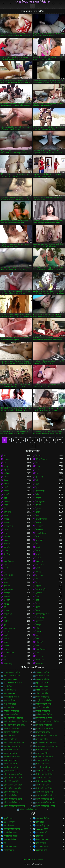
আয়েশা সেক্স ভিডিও (11, 750)
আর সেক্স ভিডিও (42, 750)
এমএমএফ (40, 561)
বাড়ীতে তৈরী (8, 575)
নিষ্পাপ (6, 484)
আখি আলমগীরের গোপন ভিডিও (15, 722)
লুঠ (37, 480)
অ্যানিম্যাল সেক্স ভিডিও (44, 715)
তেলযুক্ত (7, 593)
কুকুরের (6, 470)
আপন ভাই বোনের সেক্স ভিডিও (47, 736)
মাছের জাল (40, 663)
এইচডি (6, 487)
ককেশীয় (39, 554)
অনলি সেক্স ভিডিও (43, 697)
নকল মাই (7, 586)
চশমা (38, 600)
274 (59, 440)
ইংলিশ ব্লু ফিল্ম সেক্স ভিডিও (13, 785)
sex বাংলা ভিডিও (10, 690)
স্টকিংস (38, 498)
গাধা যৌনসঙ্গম (9, 561)
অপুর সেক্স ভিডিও (10, 704)
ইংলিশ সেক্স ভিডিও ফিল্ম (28, 810)
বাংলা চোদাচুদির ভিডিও (12, 829)
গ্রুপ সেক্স (7, 600)
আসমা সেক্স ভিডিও (10, 764)
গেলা (38, 607)
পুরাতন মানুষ (8, 663)
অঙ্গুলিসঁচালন (41, 519)
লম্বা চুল (39, 625)
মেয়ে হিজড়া (40, 618)
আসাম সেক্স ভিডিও (43, 764)
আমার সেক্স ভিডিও (10, 739)
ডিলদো (38, 558)
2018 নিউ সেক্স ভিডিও (12, 676)
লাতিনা (38, 586)
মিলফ (6, 480)
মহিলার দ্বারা (40, 491)
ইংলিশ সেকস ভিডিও (11, 792)
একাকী (6, 530)
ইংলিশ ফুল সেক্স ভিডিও (44, 781)
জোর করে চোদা (41, 850)
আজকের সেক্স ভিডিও (11, 729)
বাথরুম (6, 660)
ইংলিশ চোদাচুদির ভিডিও (44, 774)
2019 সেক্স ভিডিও (42, 676)
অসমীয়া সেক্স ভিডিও (43, 707)
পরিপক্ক (6, 579)
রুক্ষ (5, 607)
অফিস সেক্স (40, 660)
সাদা (37, 470)
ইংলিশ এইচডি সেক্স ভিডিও (45, 771)
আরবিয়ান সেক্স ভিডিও (12, 757)
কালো (38, 537)
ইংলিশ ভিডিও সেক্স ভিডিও (13, 788)
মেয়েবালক (40, 621)
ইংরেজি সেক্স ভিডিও (11, 771)
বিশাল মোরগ (8, 526)
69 (5, 618)
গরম (5, 498)
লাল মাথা (7, 544)
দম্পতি (6, 568)
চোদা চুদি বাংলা (9, 825)
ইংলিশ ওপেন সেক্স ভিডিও (13, 774)
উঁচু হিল (6, 621)
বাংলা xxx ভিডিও (10, 840)
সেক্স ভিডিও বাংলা (10, 833)
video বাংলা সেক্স (42, 690)
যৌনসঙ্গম (39, 632)
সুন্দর (38, 487)
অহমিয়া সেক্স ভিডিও (43, 711)
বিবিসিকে (7, 554)
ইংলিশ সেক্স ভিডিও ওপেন (45, 799)
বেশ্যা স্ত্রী (6, 565)
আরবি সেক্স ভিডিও (43, 753)
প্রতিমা (38, 646)
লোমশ (6, 516)
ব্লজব (6, 456)
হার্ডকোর (7, 459)
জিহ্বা (38, 639)
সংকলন (39, 523)
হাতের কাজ (40, 565)
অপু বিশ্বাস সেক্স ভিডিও (44, 700)
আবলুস (39, 604)
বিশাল (38, 611)
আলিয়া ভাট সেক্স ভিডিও (45, 757)
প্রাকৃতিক (7, 523)
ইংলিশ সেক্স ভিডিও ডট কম (45, 802)
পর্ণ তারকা (39, 526)
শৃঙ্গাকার (39, 509)
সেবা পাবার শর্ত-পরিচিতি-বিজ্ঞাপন (32, 860)
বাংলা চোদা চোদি (42, 833)
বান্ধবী (38, 547)
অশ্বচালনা (39, 466)
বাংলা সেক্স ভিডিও (42, 818)
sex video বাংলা (42, 686)
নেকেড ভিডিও (9, 850)
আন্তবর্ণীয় (7, 547)
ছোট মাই (7, 473)
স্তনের (6, 642)
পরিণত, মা (40, 656)
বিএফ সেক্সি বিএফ (42, 840)
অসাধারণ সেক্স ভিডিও (11, 711)
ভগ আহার (40, 575)
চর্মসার (6, 551)
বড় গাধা (7, 639)
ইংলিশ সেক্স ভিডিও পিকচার (45, 806)
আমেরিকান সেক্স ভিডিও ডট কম (47, 746)
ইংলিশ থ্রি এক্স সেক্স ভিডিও (13, 778)
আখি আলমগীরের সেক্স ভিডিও (15, 725)
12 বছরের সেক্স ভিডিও (12, 672)
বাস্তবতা (6, 611)
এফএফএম (40, 572)
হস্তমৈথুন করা (40, 502)
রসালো (6, 646)
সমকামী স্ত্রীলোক (41, 533)
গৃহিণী (38, 568)
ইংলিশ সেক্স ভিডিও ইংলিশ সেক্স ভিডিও (48, 795)
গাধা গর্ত (7, 597)
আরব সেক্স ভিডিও (10, 753)
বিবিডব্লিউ (39, 642)
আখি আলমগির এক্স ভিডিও (13, 718)
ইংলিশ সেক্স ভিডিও (10, 795)
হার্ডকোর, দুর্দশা (41, 589)
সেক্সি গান (39, 836)
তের (37, 484)
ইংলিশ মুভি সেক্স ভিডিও (44, 788)
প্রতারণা (39, 593)
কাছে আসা (40, 540)
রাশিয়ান (6, 632)
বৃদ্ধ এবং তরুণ (9, 653)
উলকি (38, 551)
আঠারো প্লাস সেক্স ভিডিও (45, 729)
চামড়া (38, 516)
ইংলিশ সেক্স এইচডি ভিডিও (45, 792)
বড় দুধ (6, 466)
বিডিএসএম (8, 614)
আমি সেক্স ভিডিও (42, 739)
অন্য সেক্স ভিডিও (10, 700)
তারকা (6, 572)
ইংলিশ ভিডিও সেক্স (43, 785)
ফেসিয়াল (7, 537)
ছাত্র (37, 597)
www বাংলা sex (9, 693)
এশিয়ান (6, 491)
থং (37, 579)
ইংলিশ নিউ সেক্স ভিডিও (12, 781)
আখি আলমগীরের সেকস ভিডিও (47, 722)
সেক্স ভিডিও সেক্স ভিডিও (32, 2)
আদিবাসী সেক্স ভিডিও (11, 732)
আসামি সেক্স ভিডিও (11, 767)
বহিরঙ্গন (6, 540)
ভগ (5, 463)
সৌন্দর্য (6, 494)
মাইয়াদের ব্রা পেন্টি (10, 628)
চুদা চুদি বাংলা (8, 818)
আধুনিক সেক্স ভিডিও (43, 732)
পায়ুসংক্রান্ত (7, 512)
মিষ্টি (5, 533)
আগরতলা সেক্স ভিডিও (44, 725)
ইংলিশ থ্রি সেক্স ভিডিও (44, 778)
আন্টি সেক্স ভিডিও (10, 736)
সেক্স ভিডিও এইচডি (11, 836)
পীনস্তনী (39, 456)
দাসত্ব (38, 635)
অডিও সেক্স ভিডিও (43, 693)
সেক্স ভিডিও (40, 822)
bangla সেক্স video (10, 679)
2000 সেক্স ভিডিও (42, 672)
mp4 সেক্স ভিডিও (42, 683)
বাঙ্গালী (6, 635)
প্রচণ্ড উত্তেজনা (41, 649)
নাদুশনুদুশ (7, 604)
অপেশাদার (39, 530)
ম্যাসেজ (6, 649)
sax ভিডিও (8, 686)
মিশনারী (6, 477)
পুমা (5, 625)
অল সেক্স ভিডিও (10, 707)
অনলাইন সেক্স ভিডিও (11, 697)
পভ (37, 544)
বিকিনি (38, 628)
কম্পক (38, 582)
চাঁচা (37, 473)
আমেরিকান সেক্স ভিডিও (12, 746)
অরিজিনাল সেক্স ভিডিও (44, 704)
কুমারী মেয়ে (40, 477)
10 (47, 440)
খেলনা (6, 505)
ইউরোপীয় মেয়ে (41, 459)
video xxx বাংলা (42, 829)
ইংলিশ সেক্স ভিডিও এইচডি (13, 799)
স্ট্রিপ (5, 509)
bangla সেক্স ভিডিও (43, 679)
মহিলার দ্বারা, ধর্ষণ (42, 614)
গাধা (37, 463)
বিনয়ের (6, 519)
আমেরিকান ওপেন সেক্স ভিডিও (47, 743)
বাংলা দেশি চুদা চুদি (42, 825)
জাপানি (38, 505)
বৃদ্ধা (5, 656)
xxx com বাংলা (9, 822)
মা (4, 558)
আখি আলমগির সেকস (44, 718)
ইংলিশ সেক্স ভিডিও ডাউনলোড (14, 806)
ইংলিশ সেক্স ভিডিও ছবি (12, 802)
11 (53, 440)
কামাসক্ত (7, 502)
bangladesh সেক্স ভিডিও (13, 683)
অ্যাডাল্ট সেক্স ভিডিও (11, 715)
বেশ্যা (38, 512)
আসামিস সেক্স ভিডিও (44, 767)
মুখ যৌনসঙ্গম (8, 589)
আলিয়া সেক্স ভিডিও (11, 760)
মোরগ (6, 582)
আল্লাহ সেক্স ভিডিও (43, 760)
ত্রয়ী (37, 494)
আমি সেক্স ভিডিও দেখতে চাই (14, 743)
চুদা (5, 843)
